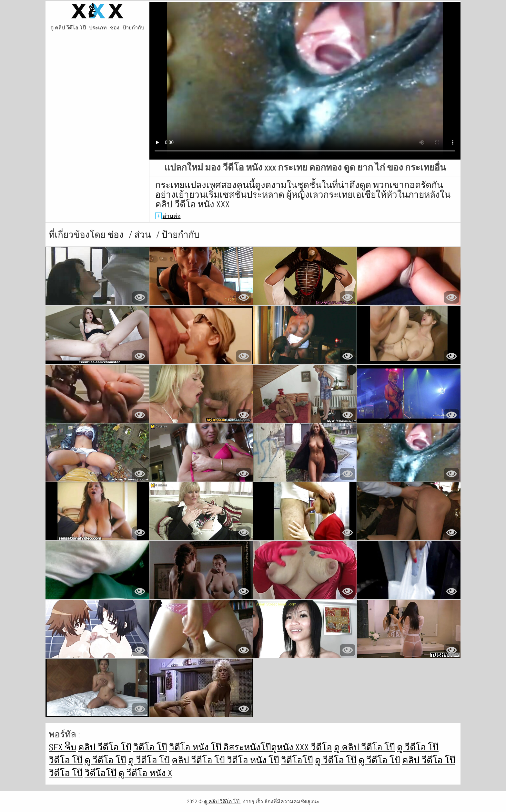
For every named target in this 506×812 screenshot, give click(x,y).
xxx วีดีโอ (314, 747)
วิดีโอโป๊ (297, 760)
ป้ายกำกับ (133, 28)
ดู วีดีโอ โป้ (149, 760)
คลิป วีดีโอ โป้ (105, 747)
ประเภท (98, 28)
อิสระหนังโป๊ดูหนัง (259, 747)
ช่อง (115, 28)
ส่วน (144, 235)
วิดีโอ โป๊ (150, 747)
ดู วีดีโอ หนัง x (145, 773)
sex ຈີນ (62, 747)
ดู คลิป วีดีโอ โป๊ (68, 28)
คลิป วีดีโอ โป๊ (429, 760)
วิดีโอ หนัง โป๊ (196, 747)
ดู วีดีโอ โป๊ (418, 747)
